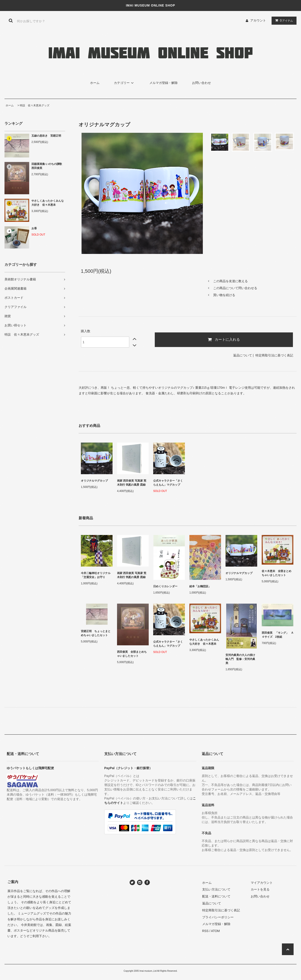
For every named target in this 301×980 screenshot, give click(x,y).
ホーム (95, 83)
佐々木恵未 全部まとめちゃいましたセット (277, 573)
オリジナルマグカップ (94, 481)
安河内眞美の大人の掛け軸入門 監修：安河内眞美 (240, 659)
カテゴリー (124, 83)
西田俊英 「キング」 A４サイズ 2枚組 (278, 635)
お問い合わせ (201, 83)
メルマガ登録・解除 (164, 83)
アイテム (283, 20)
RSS (205, 931)
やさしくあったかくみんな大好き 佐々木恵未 (48, 203)
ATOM (215, 931)
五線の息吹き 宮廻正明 (46, 136)
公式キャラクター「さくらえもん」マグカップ (168, 483)
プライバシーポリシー (218, 917)
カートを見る (260, 889)
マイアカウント (262, 883)
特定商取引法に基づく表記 (274, 355)
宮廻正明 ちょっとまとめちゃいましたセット (96, 633)
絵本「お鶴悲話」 (200, 586)
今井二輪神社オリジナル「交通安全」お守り (96, 575)
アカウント (258, 20)
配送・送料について (216, 896)
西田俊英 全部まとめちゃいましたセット (132, 654)
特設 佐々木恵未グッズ (35, 105)
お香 (34, 228)
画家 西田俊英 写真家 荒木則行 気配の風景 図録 (132, 483)
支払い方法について (216, 889)
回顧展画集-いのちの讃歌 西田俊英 (48, 166)
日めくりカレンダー (165, 586)
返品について (243, 355)
